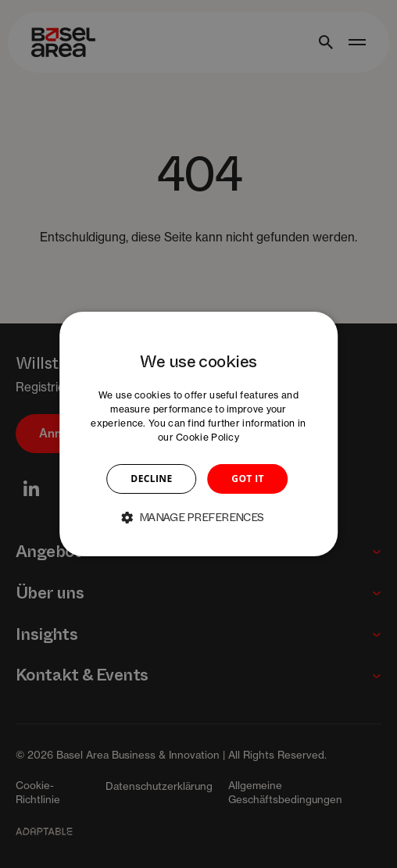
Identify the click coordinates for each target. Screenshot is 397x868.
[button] (198, 517)
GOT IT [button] (248, 479)
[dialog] (198, 434)
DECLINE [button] (151, 479)
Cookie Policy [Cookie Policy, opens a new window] (207, 437)
